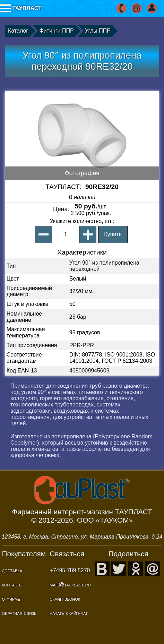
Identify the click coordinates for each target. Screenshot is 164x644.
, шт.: (82, 221)
